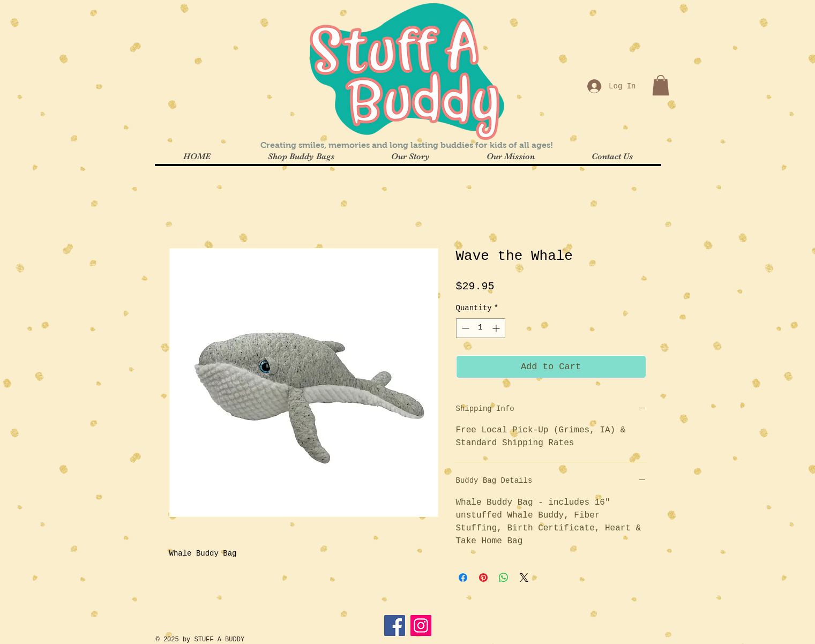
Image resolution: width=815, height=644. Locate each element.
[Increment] (497, 328)
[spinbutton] (481, 328)
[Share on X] (524, 578)
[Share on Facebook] (463, 578)
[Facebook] (395, 626)
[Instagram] (421, 626)
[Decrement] (464, 328)
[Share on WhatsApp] (504, 578)
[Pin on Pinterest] (483, 578)
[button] (661, 85)
